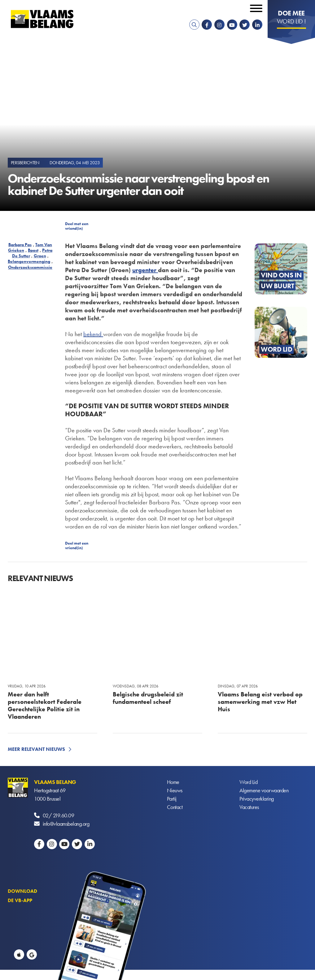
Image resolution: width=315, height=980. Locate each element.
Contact (175, 807)
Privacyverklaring (257, 799)
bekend (93, 334)
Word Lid (248, 782)
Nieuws (175, 790)
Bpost (33, 250)
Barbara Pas (20, 245)
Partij (172, 799)
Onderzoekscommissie (30, 267)
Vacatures (249, 807)
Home (173, 782)
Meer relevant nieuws (36, 749)
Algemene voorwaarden (264, 790)
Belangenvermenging (29, 261)
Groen (40, 256)
